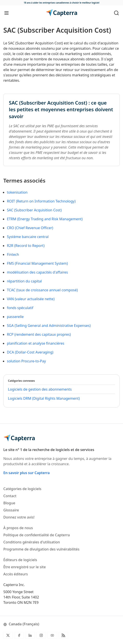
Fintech (13, 254)
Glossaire (11, 510)
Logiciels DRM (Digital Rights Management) (44, 398)
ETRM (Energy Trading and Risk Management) (45, 219)
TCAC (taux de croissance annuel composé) (42, 290)
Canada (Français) (21, 624)
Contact (10, 496)
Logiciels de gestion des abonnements (40, 389)
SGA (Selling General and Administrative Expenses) (49, 326)
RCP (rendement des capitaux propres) (39, 334)
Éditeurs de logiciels (20, 560)
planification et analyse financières (36, 343)
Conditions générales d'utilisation (32, 542)
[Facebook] (19, 635)
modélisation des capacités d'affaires (37, 272)
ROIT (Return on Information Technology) (41, 201)
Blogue (9, 503)
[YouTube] (52, 635)
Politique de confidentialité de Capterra (37, 535)
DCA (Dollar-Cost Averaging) (30, 352)
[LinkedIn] (30, 635)
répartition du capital (24, 281)
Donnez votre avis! (19, 517)
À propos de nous (18, 528)
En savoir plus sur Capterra (26, 473)
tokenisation (17, 192)
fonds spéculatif (20, 308)
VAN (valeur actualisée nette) (31, 299)
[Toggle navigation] (7, 13)
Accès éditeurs (16, 574)
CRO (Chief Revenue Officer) (30, 228)
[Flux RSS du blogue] (63, 635)
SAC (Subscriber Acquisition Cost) (34, 210)
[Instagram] (41, 635)
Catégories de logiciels (22, 489)
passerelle (15, 317)
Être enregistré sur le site (24, 567)
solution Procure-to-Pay (26, 361)
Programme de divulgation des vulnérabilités (41, 549)
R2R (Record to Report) (26, 246)
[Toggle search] (116, 13)
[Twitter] (8, 635)
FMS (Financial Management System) (37, 263)
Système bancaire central (28, 237)
